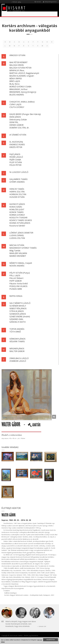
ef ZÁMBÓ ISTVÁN (18, 135)
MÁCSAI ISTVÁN (17, 245)
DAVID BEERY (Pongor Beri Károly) (25, 114)
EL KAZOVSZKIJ (16, 142)
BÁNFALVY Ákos (17, 70)
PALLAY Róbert (16, 278)
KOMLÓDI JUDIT (17, 209)
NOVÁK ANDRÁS (17, 266)
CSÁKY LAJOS (15, 104)
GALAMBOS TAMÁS (18, 179)
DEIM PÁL (14, 122)
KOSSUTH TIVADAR (18, 218)
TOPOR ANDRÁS (17, 329)
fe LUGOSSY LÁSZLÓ (19, 172)
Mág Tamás (15, 251)
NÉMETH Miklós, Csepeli (21, 263)
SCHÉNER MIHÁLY (18, 306)
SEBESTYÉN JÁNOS (18, 308)
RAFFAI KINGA (16, 296)
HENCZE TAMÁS (17, 189)
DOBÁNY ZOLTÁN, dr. (19, 128)
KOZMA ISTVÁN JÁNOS (20, 223)
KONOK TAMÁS (16, 212)
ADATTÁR (34, 426)
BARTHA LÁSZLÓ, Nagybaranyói (24, 73)
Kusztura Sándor (17, 226)
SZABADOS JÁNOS (18, 314)
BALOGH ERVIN (17, 65)
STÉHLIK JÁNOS (17, 311)
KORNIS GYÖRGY (17, 215)
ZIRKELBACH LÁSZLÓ (19, 358)
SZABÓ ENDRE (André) (20, 317)
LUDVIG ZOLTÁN (17, 238)
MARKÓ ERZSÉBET (18, 256)
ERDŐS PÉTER (16, 147)
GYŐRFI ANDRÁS (17, 182)
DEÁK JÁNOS (15, 117)
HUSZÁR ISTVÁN (17, 197)
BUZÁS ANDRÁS (17, 95)
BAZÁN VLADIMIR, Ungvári (22, 76)
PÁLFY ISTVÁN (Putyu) (20, 273)
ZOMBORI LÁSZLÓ (18, 361)
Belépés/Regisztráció (50, 2)
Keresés (38, 2)
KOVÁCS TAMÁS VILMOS (21, 220)
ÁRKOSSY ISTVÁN (17, 55)
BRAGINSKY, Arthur (19, 89)
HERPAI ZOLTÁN (17, 192)
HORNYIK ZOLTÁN (18, 194)
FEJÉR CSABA (15, 160)
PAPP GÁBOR (15, 281)
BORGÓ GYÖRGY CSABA (20, 87)
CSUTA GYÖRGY (17, 107)
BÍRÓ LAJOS (15, 81)
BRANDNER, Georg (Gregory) (23, 92)
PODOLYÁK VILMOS (18, 286)
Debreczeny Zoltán (18, 120)
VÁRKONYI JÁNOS (17, 339)
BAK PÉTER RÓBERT (19, 62)
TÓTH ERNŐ (15, 332)
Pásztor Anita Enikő (19, 284)
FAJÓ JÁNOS (15, 154)
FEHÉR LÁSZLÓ (16, 157)
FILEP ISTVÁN (16, 162)
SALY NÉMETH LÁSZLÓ (20, 303)
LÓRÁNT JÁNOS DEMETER (21, 233)
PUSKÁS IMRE (16, 289)
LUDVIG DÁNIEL (17, 235)
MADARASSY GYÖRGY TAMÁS (23, 248)
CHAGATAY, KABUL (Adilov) (22, 102)
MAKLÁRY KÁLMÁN (18, 253)
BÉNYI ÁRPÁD (16, 78)
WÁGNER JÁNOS (17, 349)
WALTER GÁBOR (17, 351)
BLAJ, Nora (14, 84)
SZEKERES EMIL (16, 319)
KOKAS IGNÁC (16, 207)
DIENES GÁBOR (16, 125)
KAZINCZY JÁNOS (17, 204)
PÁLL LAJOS (15, 275)
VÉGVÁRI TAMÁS (17, 341)
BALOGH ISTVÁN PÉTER (20, 68)
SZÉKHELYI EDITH (18, 322)
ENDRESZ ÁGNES (17, 144)
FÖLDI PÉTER (15, 165)
